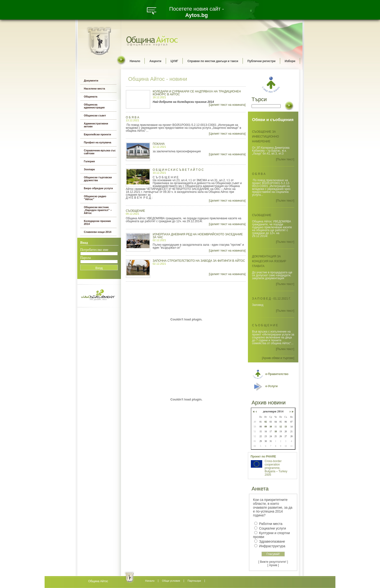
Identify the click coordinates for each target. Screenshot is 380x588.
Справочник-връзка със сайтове (100, 152)
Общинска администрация (94, 106)
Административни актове (96, 125)
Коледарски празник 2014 (97, 222)
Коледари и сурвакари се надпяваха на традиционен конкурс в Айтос (197, 93)
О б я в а (132, 117)
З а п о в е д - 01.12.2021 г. (271, 299)
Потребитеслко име (94, 250)
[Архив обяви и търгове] (278, 358)
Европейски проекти (97, 134)
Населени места (94, 89)
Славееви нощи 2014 (98, 232)
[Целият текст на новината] (227, 105)
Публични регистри (261, 61)
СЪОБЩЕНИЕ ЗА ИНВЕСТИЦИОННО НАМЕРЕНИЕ (265, 137)
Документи (91, 81)
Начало (135, 61)
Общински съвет (95, 115)
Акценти (155, 61)
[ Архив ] (273, 565)
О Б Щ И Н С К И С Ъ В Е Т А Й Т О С (178, 170)
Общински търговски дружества (98, 179)
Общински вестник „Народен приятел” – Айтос (98, 210)
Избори (290, 61)
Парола (85, 258)
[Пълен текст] (285, 159)
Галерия (89, 161)
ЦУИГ (174, 61)
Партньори (194, 581)
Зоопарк (89, 169)
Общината (91, 97)
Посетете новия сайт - (197, 12)
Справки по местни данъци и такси (213, 61)
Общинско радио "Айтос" (95, 198)
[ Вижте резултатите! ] (273, 562)
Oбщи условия (171, 581)
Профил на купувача (98, 142)
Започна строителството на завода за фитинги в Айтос (199, 261)
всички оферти (98, 583)
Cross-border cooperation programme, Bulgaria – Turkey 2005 (276, 468)
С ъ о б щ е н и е (265, 325)
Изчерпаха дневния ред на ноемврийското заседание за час (198, 236)
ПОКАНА (159, 144)
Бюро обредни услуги (98, 188)
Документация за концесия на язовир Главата (269, 261)
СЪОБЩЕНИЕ (135, 211)
